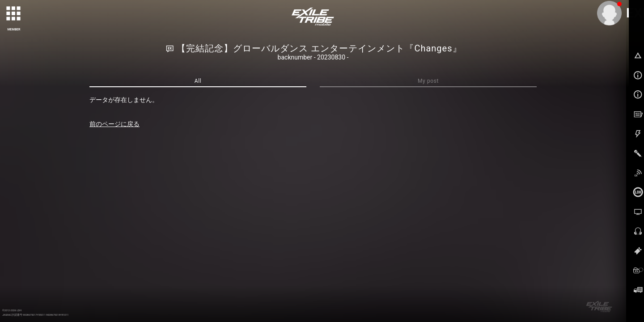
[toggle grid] (14, 14)
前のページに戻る (114, 124)
